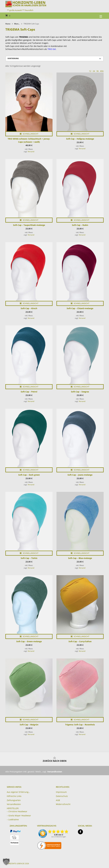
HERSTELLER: (13, 808)
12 (90, 71)
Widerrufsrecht (63, 804)
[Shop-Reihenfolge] (54, 59)
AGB (58, 800)
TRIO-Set (52, 49)
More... (17, 24)
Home (8, 24)
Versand (31, 152)
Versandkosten (14, 804)
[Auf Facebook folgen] (80, 832)
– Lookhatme (13, 819)
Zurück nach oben (55, 759)
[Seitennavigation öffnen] (97, 16)
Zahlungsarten (14, 800)
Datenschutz (62, 796)
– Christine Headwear (17, 811)
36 (98, 71)
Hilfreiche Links (14, 796)
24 (94, 71)
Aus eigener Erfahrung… (18, 792)
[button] (6, 862)
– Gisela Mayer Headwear (19, 816)
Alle (102, 71)
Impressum (61, 792)
